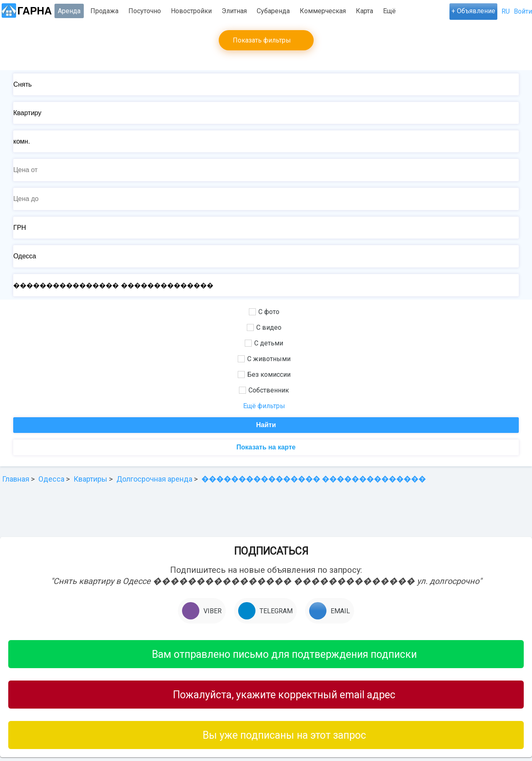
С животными (264, 359)
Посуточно (145, 11)
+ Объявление (473, 11)
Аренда (69, 11)
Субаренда (273, 11)
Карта (364, 11)
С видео (264, 327)
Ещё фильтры (264, 406)
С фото (264, 312)
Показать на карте (266, 447)
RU (506, 11)
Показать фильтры (262, 40)
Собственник (264, 390)
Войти (523, 11)
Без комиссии (264, 375)
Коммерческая (323, 11)
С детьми (264, 343)
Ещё (389, 11)
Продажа (104, 11)
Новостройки (191, 11)
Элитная (234, 11)
